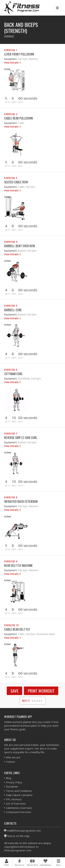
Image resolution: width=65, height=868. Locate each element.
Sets (7, 102)
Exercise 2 (11, 114)
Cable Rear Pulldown (18, 118)
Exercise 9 (11, 561)
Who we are (13, 757)
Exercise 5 (11, 306)
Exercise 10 (11, 625)
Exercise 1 (11, 50)
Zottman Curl (13, 374)
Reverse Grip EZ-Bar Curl (21, 437)
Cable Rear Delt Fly (17, 629)
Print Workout (41, 691)
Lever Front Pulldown (19, 54)
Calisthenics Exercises (19, 808)
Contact (10, 762)
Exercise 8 (11, 497)
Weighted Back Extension (21, 501)
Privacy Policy (14, 782)
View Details (12, 63)
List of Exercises (16, 803)
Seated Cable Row (16, 182)
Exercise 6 (11, 370)
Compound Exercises (18, 812)
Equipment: (11, 59)
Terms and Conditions (19, 791)
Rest (21, 102)
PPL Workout (14, 799)
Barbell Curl (13, 310)
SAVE (14, 691)
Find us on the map (18, 836)
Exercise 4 (11, 242)
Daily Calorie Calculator (19, 795)
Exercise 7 (11, 433)
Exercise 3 (11, 178)
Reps (14, 102)
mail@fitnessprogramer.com (24, 831)
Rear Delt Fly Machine (18, 565)
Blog (9, 778)
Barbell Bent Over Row (20, 246)
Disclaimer (12, 786)
